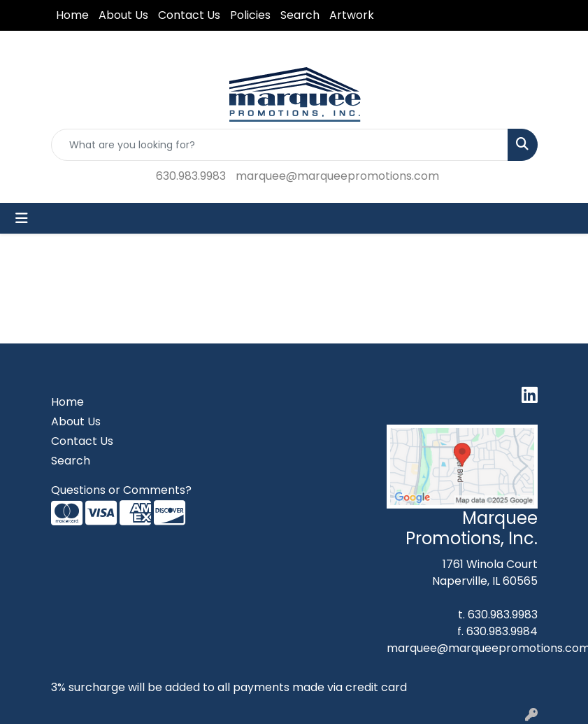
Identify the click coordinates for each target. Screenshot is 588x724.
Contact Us (189, 15)
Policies (250, 15)
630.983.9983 (191, 176)
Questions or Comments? (121, 490)
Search (300, 15)
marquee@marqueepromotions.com (337, 176)
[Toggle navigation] (22, 218)
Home (72, 15)
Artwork (352, 15)
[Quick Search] (280, 145)
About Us (123, 15)
